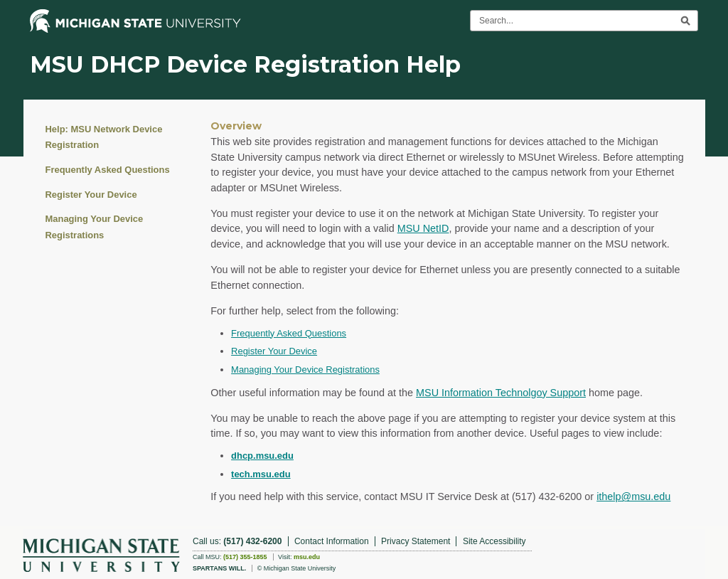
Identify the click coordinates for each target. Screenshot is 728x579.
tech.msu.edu (261, 474)
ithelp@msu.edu (633, 496)
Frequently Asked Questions (108, 170)
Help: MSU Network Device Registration (104, 137)
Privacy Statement (416, 541)
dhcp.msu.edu (262, 456)
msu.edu (307, 557)
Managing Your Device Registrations (95, 227)
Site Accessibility (494, 541)
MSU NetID (423, 228)
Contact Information (332, 541)
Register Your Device (91, 195)
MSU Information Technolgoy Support (501, 393)
